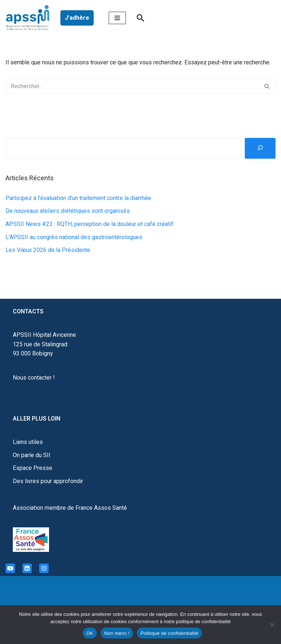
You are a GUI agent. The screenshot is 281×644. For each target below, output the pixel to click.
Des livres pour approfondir (48, 481)
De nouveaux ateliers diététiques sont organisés (68, 211)
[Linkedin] (27, 568)
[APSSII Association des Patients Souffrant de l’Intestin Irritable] (29, 18)
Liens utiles (28, 442)
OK (90, 633)
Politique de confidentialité (169, 633)
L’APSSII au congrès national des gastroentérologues (74, 237)
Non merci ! (117, 633)
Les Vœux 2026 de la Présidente (48, 250)
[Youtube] (10, 568)
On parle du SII (32, 455)
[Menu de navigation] (117, 18)
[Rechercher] (140, 18)
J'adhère (77, 18)
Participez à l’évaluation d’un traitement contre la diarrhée (78, 198)
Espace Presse (33, 468)
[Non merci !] (272, 625)
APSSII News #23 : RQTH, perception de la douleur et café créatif (89, 224)
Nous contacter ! (34, 378)
